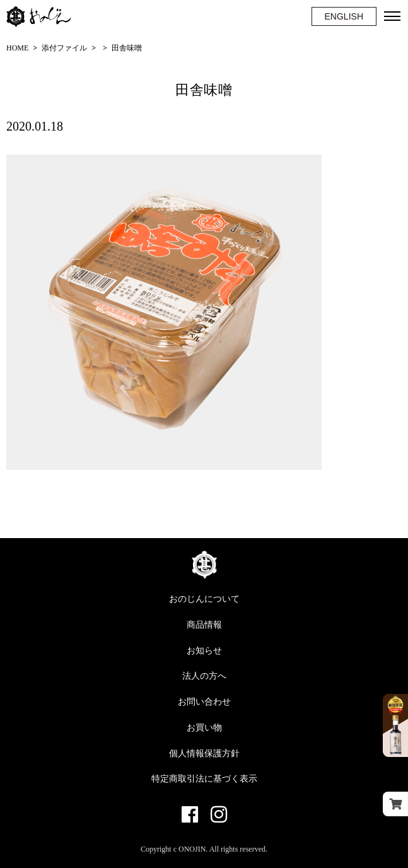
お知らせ (204, 651)
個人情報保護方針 (204, 754)
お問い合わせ (204, 702)
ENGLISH (344, 16)
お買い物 (204, 728)
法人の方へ (204, 676)
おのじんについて (204, 599)
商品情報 (204, 625)
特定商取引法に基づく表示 (204, 779)
